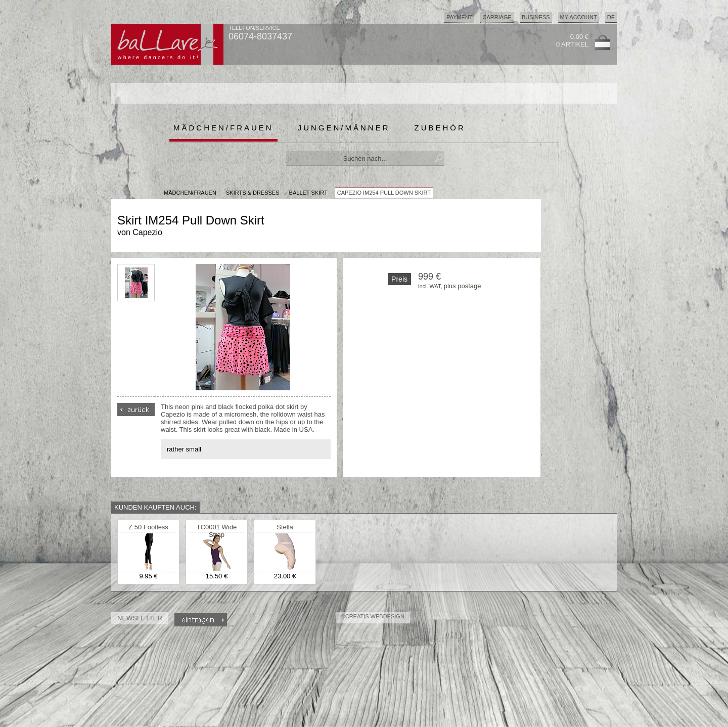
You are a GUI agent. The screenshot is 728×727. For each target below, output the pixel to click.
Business (536, 17)
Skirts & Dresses (253, 193)
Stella (285, 527)
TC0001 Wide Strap (217, 531)
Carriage (497, 17)
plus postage (463, 286)
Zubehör (440, 128)
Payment (460, 17)
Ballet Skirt (308, 193)
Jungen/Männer (344, 128)
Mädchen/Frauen (223, 128)
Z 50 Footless (148, 527)
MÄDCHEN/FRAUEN (190, 193)
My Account (579, 17)
